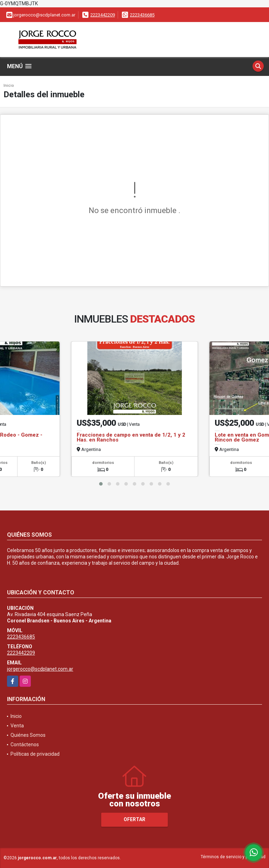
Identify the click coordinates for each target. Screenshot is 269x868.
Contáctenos (25, 744)
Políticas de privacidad (35, 754)
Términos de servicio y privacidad (233, 857)
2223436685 (142, 15)
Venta (17, 726)
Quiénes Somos (28, 735)
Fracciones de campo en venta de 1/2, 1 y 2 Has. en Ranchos (131, 437)
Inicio (9, 86)
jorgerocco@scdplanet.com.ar (40, 669)
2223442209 (103, 15)
